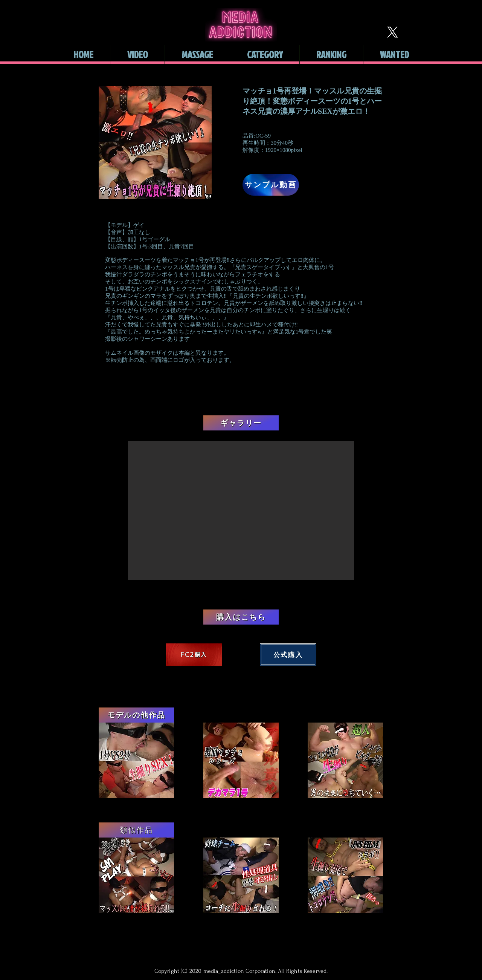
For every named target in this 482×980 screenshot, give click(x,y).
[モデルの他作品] (136, 715)
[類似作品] (136, 830)
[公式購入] (288, 655)
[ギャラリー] (241, 423)
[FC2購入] (194, 655)
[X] (392, 32)
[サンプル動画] (271, 185)
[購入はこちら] (241, 617)
